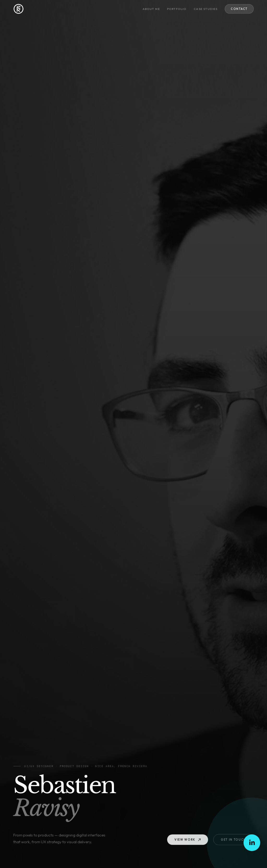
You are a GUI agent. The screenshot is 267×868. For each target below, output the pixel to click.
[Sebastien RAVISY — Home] (19, 9)
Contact (239, 9)
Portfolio (177, 9)
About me (151, 9)
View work (188, 841)
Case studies (206, 9)
